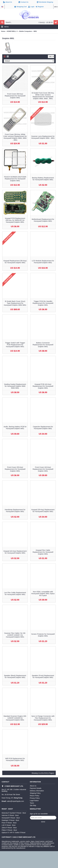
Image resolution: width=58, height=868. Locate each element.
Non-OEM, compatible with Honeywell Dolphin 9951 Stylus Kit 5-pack (43, 594)
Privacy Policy (35, 798)
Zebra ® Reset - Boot (9, 828)
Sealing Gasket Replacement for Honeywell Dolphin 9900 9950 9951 (15, 386)
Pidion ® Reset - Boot (9, 830)
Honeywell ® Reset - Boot (11, 818)
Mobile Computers (26, 31)
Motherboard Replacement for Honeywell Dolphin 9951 (43, 220)
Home (3, 31)
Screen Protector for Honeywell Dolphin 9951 (43, 635)
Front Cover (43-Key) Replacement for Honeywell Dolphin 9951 (43, 469)
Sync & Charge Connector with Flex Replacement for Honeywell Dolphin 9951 (43, 718)
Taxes (32, 803)
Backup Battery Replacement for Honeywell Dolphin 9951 (43, 179)
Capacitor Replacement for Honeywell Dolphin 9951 (43, 428)
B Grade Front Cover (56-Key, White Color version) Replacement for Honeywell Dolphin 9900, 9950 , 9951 (43, 96)
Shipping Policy (35, 793)
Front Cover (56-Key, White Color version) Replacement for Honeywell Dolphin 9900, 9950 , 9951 (15, 137)
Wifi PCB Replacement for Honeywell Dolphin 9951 (15, 759)
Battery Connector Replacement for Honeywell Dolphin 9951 (43, 345)
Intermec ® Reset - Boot (10, 815)
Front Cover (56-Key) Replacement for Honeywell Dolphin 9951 (15, 96)
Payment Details (36, 788)
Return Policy (35, 796)
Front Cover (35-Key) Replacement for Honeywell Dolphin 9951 (15, 469)
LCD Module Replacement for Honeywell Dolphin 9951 (43, 262)
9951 (35, 31)
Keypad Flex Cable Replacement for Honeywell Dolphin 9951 (43, 552)
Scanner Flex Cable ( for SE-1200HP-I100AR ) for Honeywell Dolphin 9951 (15, 635)
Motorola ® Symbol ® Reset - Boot (14, 813)
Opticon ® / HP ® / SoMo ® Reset (13, 833)
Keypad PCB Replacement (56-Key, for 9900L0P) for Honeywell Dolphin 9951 (15, 220)
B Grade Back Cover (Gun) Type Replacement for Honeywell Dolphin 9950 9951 (15, 303)
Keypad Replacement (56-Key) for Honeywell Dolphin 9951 (15, 262)
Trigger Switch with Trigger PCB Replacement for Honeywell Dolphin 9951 (15, 345)
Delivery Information (37, 791)
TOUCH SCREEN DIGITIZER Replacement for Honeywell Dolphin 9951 (15, 179)
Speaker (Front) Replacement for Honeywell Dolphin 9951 (43, 676)
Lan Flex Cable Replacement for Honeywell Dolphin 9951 (15, 593)
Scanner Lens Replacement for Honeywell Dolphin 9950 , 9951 (43, 137)
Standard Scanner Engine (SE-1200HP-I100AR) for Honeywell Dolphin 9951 (15, 718)
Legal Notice (34, 801)
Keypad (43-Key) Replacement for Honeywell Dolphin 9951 (15, 552)
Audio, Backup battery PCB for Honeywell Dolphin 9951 (15, 428)
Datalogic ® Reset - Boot (10, 820)
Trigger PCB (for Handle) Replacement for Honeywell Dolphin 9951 (43, 303)
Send (43, 822)
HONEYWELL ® (12, 31)
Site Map (33, 805)
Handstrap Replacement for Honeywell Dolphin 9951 (15, 510)
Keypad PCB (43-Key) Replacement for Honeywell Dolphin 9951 (43, 386)
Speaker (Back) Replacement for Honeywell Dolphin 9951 (15, 676)
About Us (33, 786)
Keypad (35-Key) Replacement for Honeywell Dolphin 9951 (43, 510)
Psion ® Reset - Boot (9, 823)
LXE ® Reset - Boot (9, 825)
